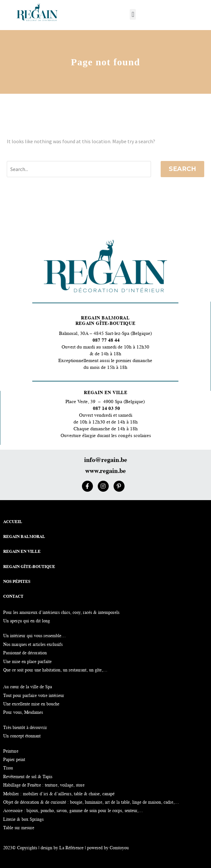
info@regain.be (106, 460)
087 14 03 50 (106, 409)
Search (182, 169)
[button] (133, 14)
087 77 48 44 (106, 341)
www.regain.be (106, 471)
